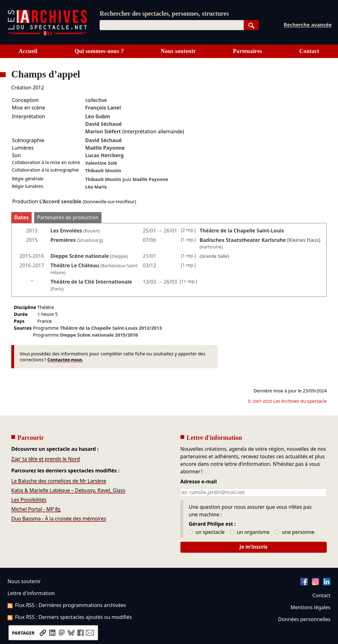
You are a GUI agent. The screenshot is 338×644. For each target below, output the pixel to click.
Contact (309, 51)
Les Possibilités (29, 500)
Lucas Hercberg (104, 155)
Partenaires (248, 51)
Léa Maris (96, 187)
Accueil (28, 51)
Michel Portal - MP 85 (36, 509)
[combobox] (172, 25)
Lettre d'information (31, 593)
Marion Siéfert (103, 131)
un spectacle (207, 532)
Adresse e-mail (199, 482)
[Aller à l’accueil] (47, 34)
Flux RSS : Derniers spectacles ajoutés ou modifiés (70, 617)
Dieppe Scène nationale (80, 256)
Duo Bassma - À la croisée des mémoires (59, 519)
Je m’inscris (254, 547)
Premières (63, 240)
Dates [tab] (22, 217)
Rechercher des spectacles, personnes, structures (164, 13)
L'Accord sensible (60, 201)
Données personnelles (304, 619)
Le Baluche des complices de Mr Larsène (59, 481)
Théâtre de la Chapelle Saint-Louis (111, 328)
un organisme (250, 532)
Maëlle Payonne (105, 148)
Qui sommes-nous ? (99, 51)
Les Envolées (66, 231)
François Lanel (103, 108)
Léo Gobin (98, 116)
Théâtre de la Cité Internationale (91, 282)
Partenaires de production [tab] (68, 217)
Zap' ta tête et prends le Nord (46, 459)
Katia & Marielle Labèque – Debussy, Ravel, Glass (68, 490)
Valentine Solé (101, 163)
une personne (295, 532)
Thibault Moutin (103, 170)
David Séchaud (104, 124)
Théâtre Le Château (75, 265)
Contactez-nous (65, 360)
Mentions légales (311, 607)
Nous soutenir (178, 51)
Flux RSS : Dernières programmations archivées (67, 605)
